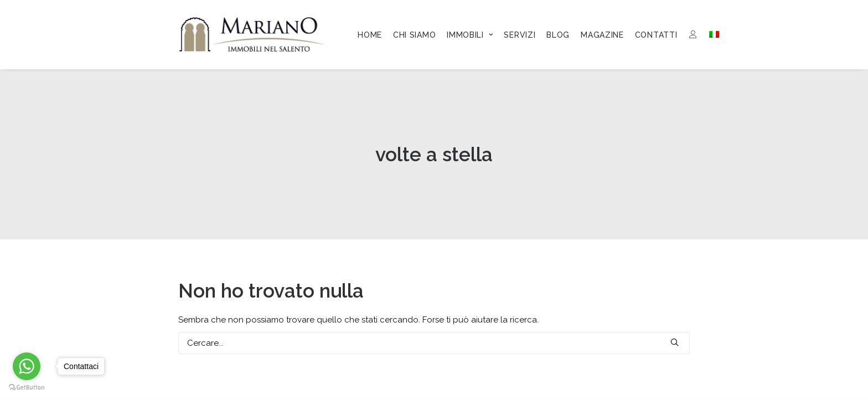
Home (370, 35)
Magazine (602, 35)
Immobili (470, 35)
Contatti (656, 35)
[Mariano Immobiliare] (252, 34)
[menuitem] (370, 35)
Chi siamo (414, 35)
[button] (675, 342)
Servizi (520, 35)
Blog (558, 35)
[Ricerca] (434, 343)
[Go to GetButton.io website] (27, 388)
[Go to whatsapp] (27, 366)
